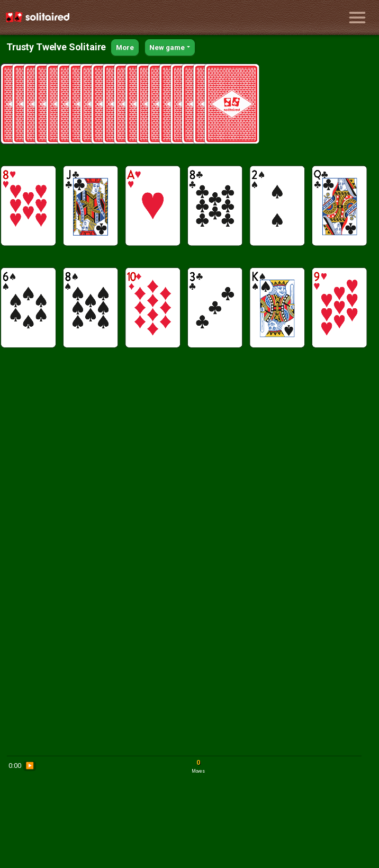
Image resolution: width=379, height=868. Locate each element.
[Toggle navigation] (357, 17)
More (125, 47)
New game (167, 47)
